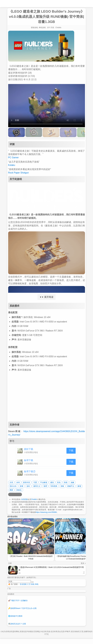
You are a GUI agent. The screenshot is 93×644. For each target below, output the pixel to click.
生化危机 (23, 584)
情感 (66, 482)
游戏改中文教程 (15, 616)
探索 (22, 486)
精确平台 (71, 486)
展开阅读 (46, 297)
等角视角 (54, 486)
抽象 (72, 482)
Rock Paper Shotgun (19, 173)
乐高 (11, 482)
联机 (33, 584)
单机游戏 (42, 28)
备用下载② (30, 471)
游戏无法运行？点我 (17, 624)
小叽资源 (24, 499)
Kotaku (12, 165)
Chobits (34, 499)
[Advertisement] (47, 399)
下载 (71, 451)
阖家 (11, 490)
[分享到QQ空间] (13, 494)
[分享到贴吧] (20, 494)
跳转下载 (29, 449)
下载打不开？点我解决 (18, 601)
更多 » (83, 563)
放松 (28, 486)
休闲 (18, 482)
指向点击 (13, 486)
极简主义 (37, 486)
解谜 (79, 486)
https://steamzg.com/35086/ (46, 512)
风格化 (19, 490)
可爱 (35, 482)
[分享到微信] (17, 494)
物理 (45, 486)
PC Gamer (13, 157)
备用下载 (29, 460)
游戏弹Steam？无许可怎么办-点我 (22, 608)
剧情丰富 (27, 482)
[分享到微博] (10, 494)
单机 (37, 584)
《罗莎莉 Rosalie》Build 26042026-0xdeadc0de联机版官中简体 (31, 558)
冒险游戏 (34, 28)
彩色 (59, 482)
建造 (52, 482)
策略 (62, 486)
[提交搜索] (32, 582)
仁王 (29, 584)
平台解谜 (44, 482)
